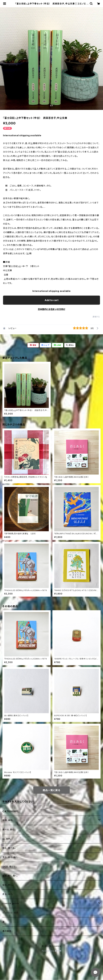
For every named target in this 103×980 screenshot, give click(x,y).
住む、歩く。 (8, 885)
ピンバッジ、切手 (10, 913)
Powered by (51, 951)
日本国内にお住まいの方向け (51, 309)
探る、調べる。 (9, 848)
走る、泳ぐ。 (8, 894)
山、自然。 (7, 839)
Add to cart (52, 300)
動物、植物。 (8, 820)
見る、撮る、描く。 (10, 857)
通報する (96, 317)
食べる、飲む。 (9, 829)
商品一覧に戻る (51, 790)
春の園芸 (7, 931)
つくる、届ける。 (10, 866)
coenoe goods (11, 903)
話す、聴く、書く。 (10, 876)
